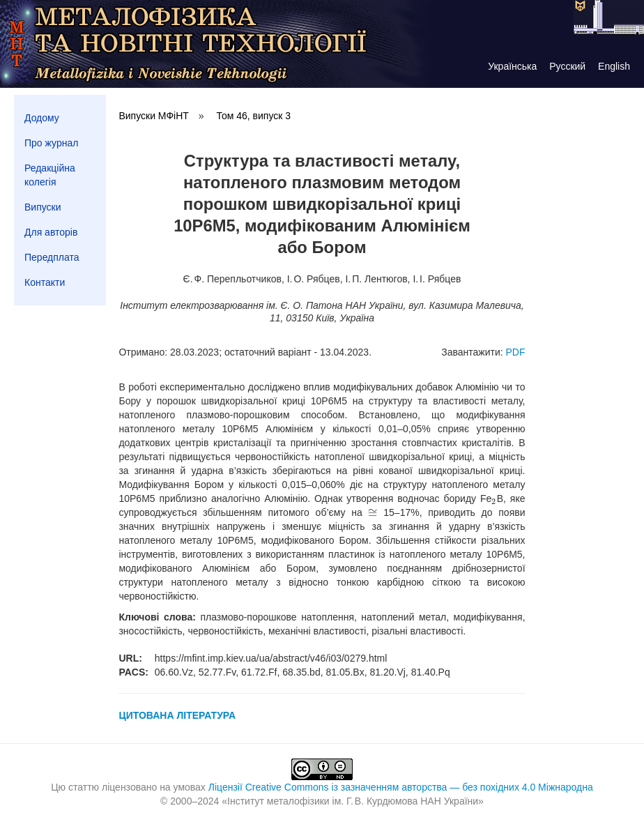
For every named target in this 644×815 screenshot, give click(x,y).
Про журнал (51, 143)
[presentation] (494, 498)
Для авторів (51, 232)
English (614, 66)
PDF (516, 352)
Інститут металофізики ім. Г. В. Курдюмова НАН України (353, 801)
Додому (42, 118)
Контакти (45, 282)
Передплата (52, 257)
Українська (512, 66)
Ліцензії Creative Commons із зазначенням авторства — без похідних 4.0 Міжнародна (401, 787)
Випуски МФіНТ (153, 116)
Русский (567, 66)
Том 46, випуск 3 (253, 116)
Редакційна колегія (50, 175)
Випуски (43, 207)
